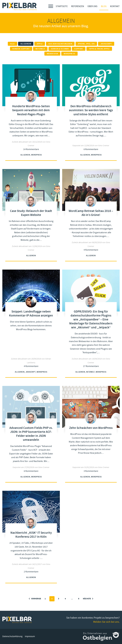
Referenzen (78, 6)
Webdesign (52, 54)
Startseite (62, 6)
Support (79, 49)
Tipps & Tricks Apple (99, 49)
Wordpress (70, 54)
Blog (104, 6)
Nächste (88, 599)
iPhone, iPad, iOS (86, 44)
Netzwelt (40, 49)
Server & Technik (60, 49)
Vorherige (35, 599)
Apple (40, 44)
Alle (12, 44)
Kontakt (115, 6)
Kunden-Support (21, 49)
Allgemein (26, 44)
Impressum (30, 636)
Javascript (106, 44)
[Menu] (51, 6)
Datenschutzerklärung (12, 636)
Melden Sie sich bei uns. (106, 622)
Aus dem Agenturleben (60, 44)
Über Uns (92, 6)
